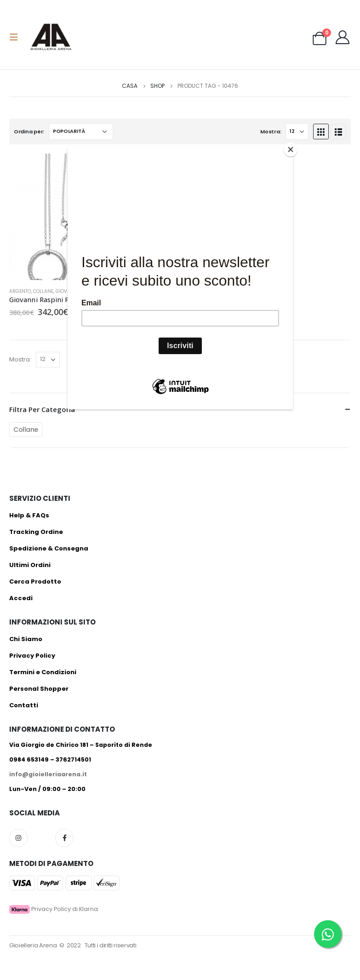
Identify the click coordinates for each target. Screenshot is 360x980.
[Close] (291, 149)
